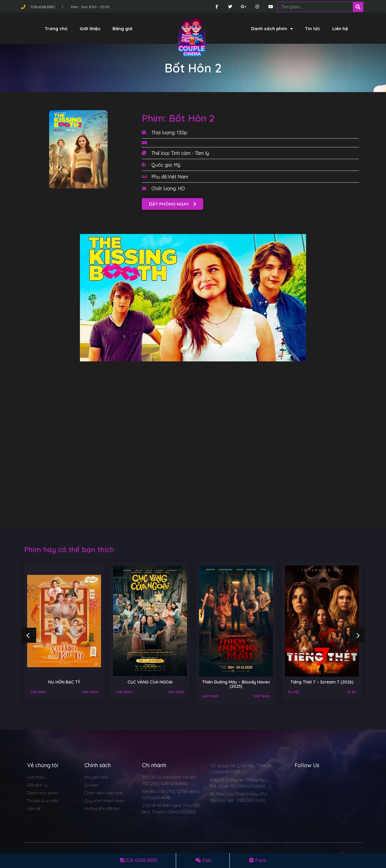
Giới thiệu (90, 29)
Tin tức (313, 29)
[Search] (358, 7)
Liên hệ (340, 29)
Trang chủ (56, 29)
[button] (172, 204)
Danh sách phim (272, 29)
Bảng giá (122, 29)
